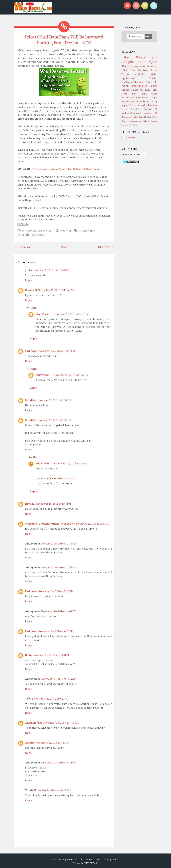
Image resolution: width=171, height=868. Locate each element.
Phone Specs (147, 62)
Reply (29, 279)
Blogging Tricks (129, 117)
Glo (155, 82)
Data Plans (150, 70)
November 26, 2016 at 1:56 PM (71, 463)
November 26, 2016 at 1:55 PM (71, 374)
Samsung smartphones (140, 121)
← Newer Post (23, 246)
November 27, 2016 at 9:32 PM (51, 698)
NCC (87, 230)
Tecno (125, 74)
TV (147, 101)
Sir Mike (30, 399)
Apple (124, 105)
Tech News (130, 66)
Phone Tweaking (131, 109)
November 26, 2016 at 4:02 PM (59, 610)
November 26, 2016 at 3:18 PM (56, 590)
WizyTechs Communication (85, 859)
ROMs (155, 117)
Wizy (86, 862)
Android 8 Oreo (132, 125)
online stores (128, 97)
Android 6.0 (147, 105)
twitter (137, 105)
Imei (155, 105)
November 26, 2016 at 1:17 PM (54, 419)
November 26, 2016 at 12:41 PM (57, 350)
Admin (29, 742)
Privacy (94, 862)
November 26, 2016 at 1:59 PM (59, 478)
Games (153, 86)
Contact (105, 859)
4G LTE (149, 97)
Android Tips (145, 117)
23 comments (38, 234)
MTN (81, 230)
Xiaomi (154, 94)
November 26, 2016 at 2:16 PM (91, 523)
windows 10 (151, 113)
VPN (130, 105)
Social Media (138, 101)
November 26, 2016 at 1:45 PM (53, 503)
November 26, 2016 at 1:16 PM (54, 399)
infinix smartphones (134, 86)
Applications (129, 78)
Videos (125, 90)
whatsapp (127, 82)
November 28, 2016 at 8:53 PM (59, 762)
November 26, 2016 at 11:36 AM (56, 289)
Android (140, 74)
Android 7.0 (151, 109)
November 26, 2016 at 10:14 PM (51, 654)
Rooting (153, 101)
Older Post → (106, 246)
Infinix (134, 94)
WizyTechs (66, 230)
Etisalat (153, 78)
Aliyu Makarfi (34, 722)
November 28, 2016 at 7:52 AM (61, 722)
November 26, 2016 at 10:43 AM (51, 269)
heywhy (30, 503)
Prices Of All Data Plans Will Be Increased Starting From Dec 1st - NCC (64, 39)
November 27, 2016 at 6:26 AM (59, 678)
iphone (148, 90)
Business (140, 97)
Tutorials (144, 94)
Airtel (154, 74)
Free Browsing (149, 66)
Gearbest (125, 121)
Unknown (31, 350)
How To (135, 70)
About (114, 859)
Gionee (135, 90)
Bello (28, 654)
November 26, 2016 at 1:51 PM (71, 313)
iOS (141, 90)
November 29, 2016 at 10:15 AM (52, 789)
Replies (33, 307)
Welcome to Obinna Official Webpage (49, 523)
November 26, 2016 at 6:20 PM (56, 630)
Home (64, 246)
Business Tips (143, 82)
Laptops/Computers (131, 113)
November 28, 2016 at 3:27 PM (52, 742)
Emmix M (31, 289)
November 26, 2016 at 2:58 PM (59, 543)
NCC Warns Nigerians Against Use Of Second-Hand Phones (67, 168)
